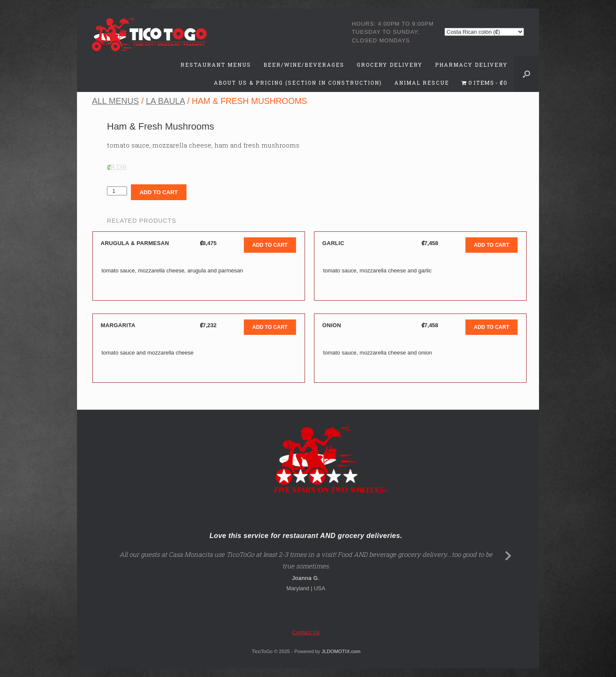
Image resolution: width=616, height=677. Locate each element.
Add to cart (158, 192)
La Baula (165, 101)
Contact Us (306, 632)
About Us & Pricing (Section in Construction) (298, 83)
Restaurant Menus (216, 65)
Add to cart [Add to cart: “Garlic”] (492, 245)
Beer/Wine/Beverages (304, 65)
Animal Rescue (422, 83)
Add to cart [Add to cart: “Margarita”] (270, 327)
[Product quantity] (117, 191)
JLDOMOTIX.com (341, 651)
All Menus (115, 101)
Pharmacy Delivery (471, 65)
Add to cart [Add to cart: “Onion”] (492, 327)
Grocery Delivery (390, 65)
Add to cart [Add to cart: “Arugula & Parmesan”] (270, 245)
